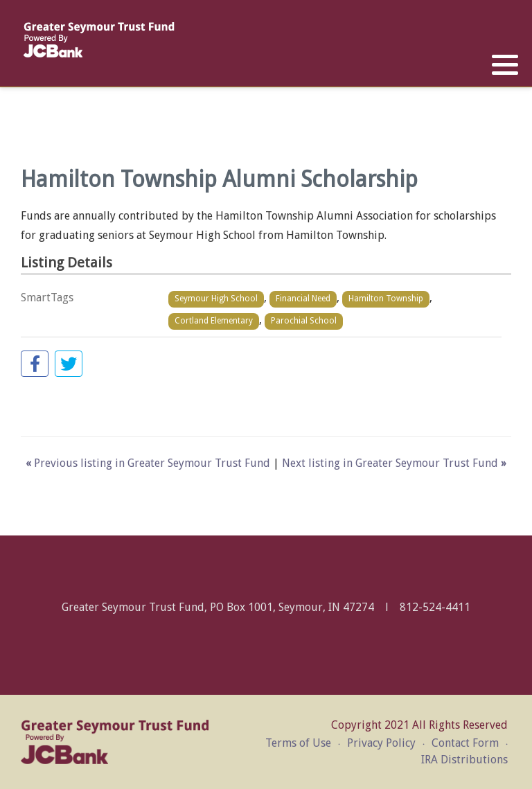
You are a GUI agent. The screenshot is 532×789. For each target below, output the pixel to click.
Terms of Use (298, 743)
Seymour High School (216, 299)
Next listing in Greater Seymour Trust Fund (394, 463)
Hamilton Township (386, 299)
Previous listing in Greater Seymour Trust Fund (149, 463)
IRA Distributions (464, 760)
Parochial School (304, 321)
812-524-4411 (435, 607)
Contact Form (465, 743)
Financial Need (303, 299)
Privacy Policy (381, 743)
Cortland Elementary (214, 321)
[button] (505, 65)
